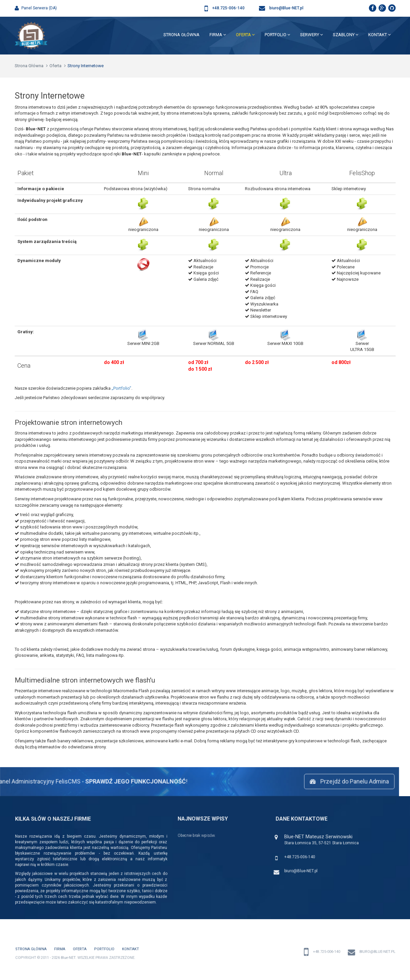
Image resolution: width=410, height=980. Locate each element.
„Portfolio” (121, 388)
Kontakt (379, 35)
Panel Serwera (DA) (36, 8)
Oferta (245, 35)
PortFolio (277, 35)
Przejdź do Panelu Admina (344, 781)
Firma (218, 35)
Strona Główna (181, 35)
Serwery (311, 35)
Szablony (346, 35)
